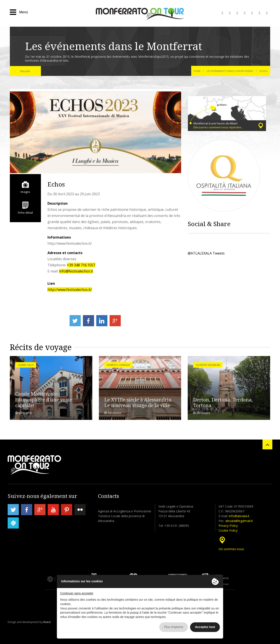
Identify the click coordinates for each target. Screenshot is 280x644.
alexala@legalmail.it (239, 521)
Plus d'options (174, 627)
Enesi (47, 622)
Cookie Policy (228, 530)
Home (197, 71)
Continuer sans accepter (77, 593)
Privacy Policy (228, 526)
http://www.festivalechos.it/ (70, 290)
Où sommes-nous (231, 549)
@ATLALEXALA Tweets (206, 253)
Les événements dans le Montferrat (230, 71)
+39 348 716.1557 (81, 265)
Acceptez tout (205, 627)
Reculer (25, 71)
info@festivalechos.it (76, 271)
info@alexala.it (239, 516)
